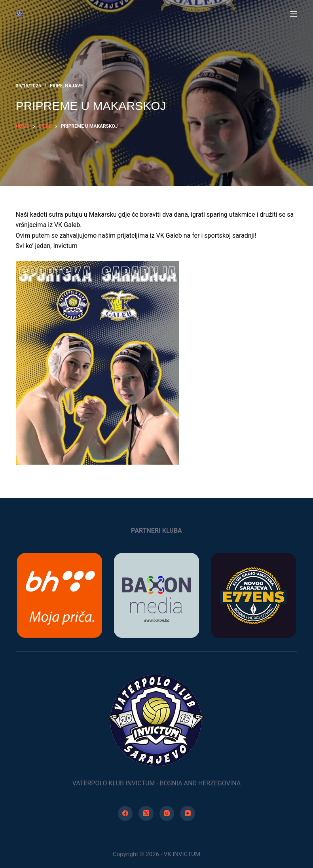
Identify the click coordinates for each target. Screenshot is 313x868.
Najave (74, 86)
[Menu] (294, 14)
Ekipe (56, 86)
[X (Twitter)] (146, 813)
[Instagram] (167, 813)
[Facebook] (125, 813)
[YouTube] (188, 813)
